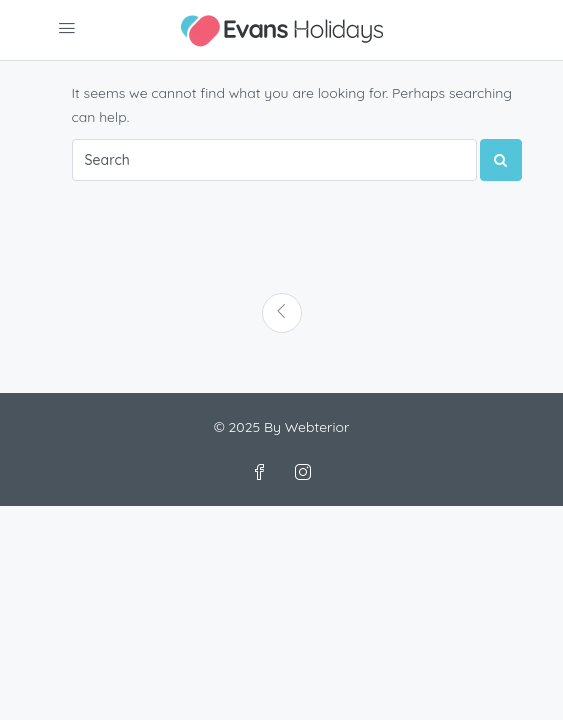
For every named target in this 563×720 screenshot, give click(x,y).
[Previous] (282, 313)
